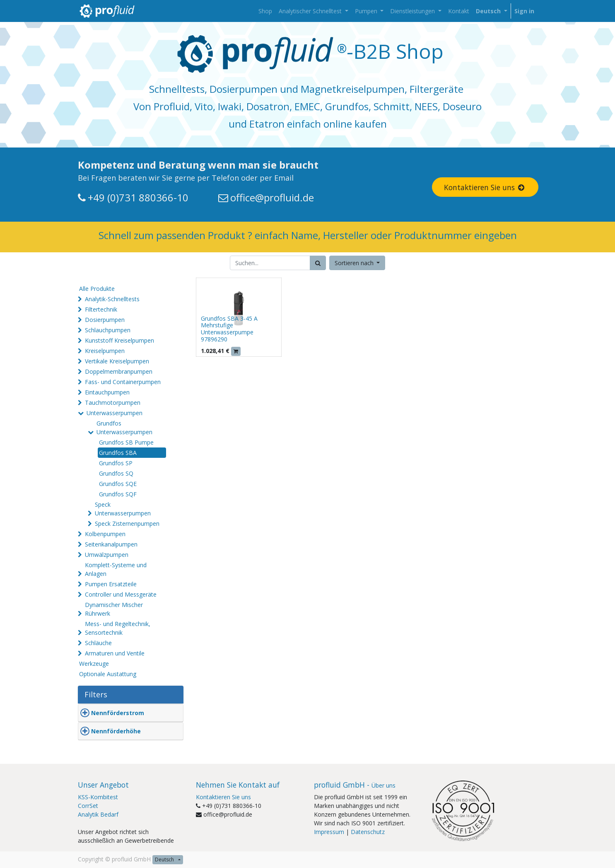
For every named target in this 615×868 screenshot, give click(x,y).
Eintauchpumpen (107, 392)
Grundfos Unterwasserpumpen (124, 428)
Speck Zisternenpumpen (127, 523)
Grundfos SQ (116, 473)
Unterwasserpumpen (115, 413)
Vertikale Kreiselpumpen (117, 361)
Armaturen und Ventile (115, 653)
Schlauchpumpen (108, 330)
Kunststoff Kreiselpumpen (119, 340)
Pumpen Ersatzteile (111, 584)
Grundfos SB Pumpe (126, 442)
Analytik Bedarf (98, 814)
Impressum (329, 832)
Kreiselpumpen (105, 351)
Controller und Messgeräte (121, 594)
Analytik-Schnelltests (112, 299)
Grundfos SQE (118, 484)
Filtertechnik (101, 309)
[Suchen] (318, 263)
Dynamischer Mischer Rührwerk (114, 609)
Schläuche (98, 643)
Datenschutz (368, 832)
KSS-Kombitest (98, 797)
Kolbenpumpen (105, 534)
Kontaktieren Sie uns (485, 187)
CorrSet (88, 806)
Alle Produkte (97, 289)
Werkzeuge (94, 664)
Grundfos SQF (118, 494)
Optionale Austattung (108, 674)
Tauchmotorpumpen (113, 403)
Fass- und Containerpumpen (123, 382)
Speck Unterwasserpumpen (123, 509)
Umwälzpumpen (107, 555)
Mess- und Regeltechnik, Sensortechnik (118, 628)
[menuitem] (265, 11)
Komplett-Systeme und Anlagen (116, 569)
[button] (357, 263)
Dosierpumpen (105, 320)
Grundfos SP (116, 463)
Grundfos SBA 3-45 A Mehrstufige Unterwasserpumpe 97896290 (229, 329)
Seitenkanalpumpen (111, 544)
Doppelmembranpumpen (119, 371)
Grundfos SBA (118, 453)
